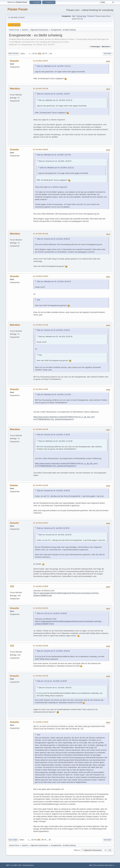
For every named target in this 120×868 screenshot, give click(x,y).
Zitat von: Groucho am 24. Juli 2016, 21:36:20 (53, 435)
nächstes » (106, 47)
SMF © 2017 (18, 865)
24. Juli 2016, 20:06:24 (41, 149)
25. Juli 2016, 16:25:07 (41, 523)
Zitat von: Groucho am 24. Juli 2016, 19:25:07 (53, 94)
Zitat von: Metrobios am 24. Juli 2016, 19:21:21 (54, 66)
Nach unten (13, 54)
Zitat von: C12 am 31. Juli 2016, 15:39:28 (52, 613)
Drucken (107, 54)
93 (51, 54)
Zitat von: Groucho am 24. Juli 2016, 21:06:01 (53, 330)
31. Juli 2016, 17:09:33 (41, 722)
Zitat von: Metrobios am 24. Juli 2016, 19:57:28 (54, 155)
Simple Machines (28, 865)
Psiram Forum (18, 9)
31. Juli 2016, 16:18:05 (41, 646)
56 (43, 54)
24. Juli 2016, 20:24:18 (41, 234)
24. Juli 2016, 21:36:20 (41, 389)
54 (36, 54)
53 (34, 54)
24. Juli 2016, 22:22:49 (41, 429)
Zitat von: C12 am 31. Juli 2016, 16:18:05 (52, 681)
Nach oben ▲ (110, 865)
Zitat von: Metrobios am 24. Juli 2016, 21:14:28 (54, 395)
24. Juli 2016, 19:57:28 (41, 89)
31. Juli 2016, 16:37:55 (41, 676)
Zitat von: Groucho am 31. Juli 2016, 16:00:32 (53, 651)
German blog (81, 16)
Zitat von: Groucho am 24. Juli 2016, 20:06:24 (53, 239)
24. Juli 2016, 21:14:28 (41, 325)
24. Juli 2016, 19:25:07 (41, 61)
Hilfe (91, 865)
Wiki (74, 16)
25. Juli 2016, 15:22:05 (41, 485)
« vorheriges (95, 47)
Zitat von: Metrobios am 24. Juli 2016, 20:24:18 (54, 282)
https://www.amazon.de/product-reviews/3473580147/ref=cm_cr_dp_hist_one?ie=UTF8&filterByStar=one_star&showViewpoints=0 (64, 418)
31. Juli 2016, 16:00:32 (41, 608)
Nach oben (13, 840)
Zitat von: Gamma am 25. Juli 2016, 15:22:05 (53, 528)
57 (46, 54)
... (31, 54)
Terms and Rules (99, 865)
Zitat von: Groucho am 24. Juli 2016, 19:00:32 (53, 491)
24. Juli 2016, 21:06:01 (41, 276)
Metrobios (15, 89)
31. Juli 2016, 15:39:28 (41, 586)
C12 (12, 586)
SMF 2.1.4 (9, 865)
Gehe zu (77, 850)
